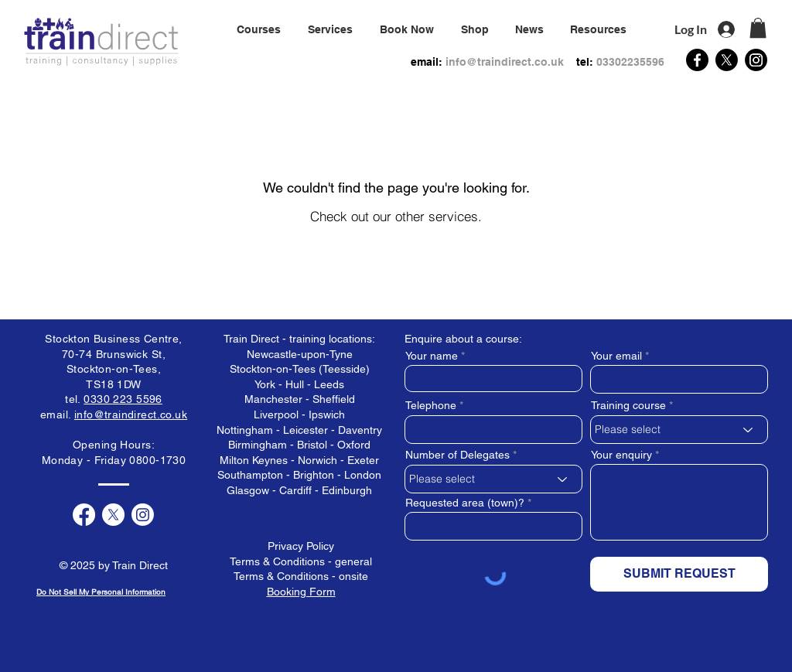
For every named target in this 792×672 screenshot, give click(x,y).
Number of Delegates (457, 455)
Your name (432, 356)
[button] (330, 29)
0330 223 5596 (123, 399)
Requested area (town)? (465, 503)
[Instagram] (756, 60)
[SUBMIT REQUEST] (679, 574)
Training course (628, 405)
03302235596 (630, 62)
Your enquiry (621, 455)
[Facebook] (697, 60)
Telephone (431, 405)
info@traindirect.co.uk (505, 62)
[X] (727, 60)
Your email (616, 356)
